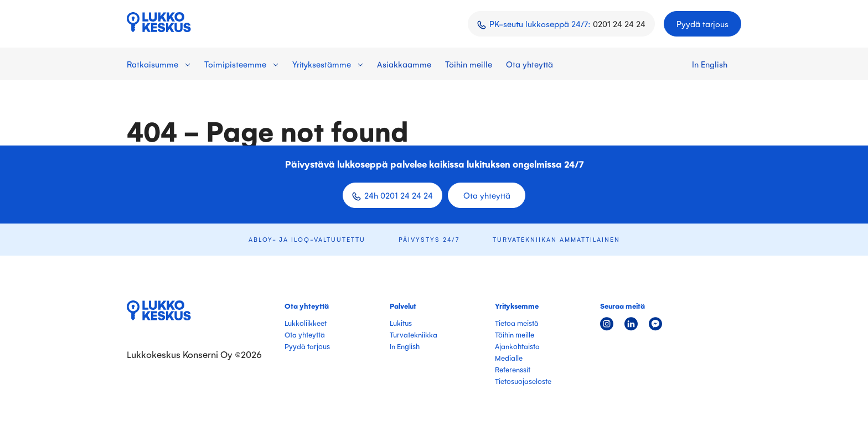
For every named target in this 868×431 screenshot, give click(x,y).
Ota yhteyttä (529, 64)
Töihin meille (469, 64)
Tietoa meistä (517, 323)
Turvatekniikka (414, 334)
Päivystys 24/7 (429, 239)
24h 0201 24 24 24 (399, 195)
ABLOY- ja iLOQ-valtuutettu (307, 239)
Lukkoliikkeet (306, 323)
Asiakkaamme (404, 64)
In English (710, 64)
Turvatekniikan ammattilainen (556, 239)
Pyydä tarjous (702, 24)
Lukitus (401, 323)
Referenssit (513, 369)
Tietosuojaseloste (523, 381)
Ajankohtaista (517, 346)
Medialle (509, 358)
